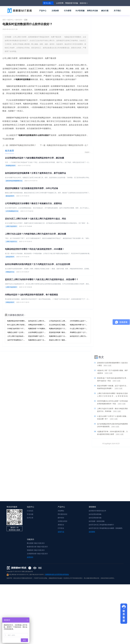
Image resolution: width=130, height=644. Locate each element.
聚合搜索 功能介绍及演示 (36, 543)
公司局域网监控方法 (12, 211)
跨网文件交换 (92, 11)
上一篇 (19, 145)
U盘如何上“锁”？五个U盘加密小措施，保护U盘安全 (112, 372)
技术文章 (19, 20)
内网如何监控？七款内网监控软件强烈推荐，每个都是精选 (31, 295)
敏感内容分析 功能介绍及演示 (37, 547)
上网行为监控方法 (11, 241)
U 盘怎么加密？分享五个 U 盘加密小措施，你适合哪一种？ (112, 418)
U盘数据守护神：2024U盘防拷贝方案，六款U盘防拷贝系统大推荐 (112, 433)
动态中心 (11, 20)
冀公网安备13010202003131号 (17, 575)
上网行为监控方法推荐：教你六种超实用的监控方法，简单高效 (112, 410)
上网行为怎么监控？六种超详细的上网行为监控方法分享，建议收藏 (35, 234)
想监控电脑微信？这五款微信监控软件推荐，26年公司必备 (32, 188)
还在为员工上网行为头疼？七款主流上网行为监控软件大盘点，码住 (35, 219)
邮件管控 (61, 518)
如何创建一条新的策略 (97, 521)
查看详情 (83, 3)
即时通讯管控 (63, 514)
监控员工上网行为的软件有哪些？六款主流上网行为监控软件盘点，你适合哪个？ (42, 279)
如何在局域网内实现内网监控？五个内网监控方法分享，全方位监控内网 (38, 264)
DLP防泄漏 (80, 11)
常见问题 (30, 514)
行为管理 (68, 11)
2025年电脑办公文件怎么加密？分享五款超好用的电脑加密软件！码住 (112, 402)
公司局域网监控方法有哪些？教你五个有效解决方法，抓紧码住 (33, 203)
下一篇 (64, 145)
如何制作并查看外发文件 (97, 511)
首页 (4, 20)
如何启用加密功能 (95, 518)
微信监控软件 (10, 196)
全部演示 (30, 557)
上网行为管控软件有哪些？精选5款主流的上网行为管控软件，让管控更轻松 (112, 395)
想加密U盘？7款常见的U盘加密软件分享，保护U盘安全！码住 (112, 380)
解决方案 (105, 11)
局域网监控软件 (11, 166)
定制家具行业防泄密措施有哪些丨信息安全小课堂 (112, 364)
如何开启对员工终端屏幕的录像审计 (101, 525)
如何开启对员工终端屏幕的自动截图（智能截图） (106, 528)
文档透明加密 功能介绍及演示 (37, 554)
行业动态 (30, 511)
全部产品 (61, 532)
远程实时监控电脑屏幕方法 (14, 181)
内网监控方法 (10, 272)
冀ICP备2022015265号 (37, 575)
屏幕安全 (61, 525)
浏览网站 (61, 511)
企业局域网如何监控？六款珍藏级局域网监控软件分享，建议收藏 (34, 158)
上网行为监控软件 (11, 226)
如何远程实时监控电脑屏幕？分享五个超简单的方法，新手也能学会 (35, 173)
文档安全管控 (63, 521)
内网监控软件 (10, 302)
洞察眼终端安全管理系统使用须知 (57, 574)
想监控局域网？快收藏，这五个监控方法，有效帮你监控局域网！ (112, 387)
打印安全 (61, 528)
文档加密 (55, 11)
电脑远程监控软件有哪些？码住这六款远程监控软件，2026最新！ (35, 249)
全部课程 (92, 532)
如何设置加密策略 (95, 514)
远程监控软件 (10, 257)
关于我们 (117, 11)
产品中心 (43, 11)
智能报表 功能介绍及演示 (36, 550)
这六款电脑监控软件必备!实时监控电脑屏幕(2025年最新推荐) (112, 425)
